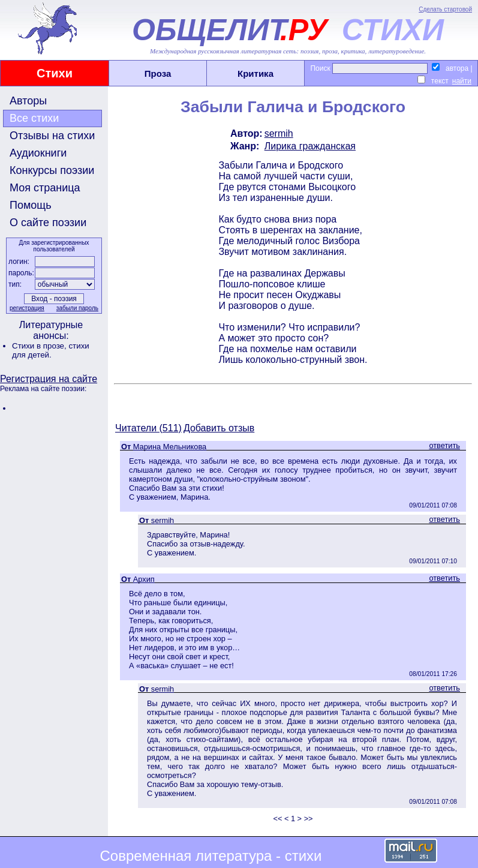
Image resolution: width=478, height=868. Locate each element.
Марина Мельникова (170, 447)
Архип (144, 579)
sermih (279, 133)
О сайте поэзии (48, 223)
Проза (158, 73)
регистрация (27, 308)
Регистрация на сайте (49, 379)
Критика (255, 73)
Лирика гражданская (310, 146)
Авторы (28, 101)
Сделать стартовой (445, 9)
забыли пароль (77, 308)
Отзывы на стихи (52, 136)
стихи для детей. (51, 350)
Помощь (31, 205)
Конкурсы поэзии (52, 170)
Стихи (55, 73)
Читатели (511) (148, 428)
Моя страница (45, 188)
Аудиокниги (38, 153)
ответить (444, 445)
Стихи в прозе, (40, 346)
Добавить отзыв (219, 428)
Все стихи (34, 118)
